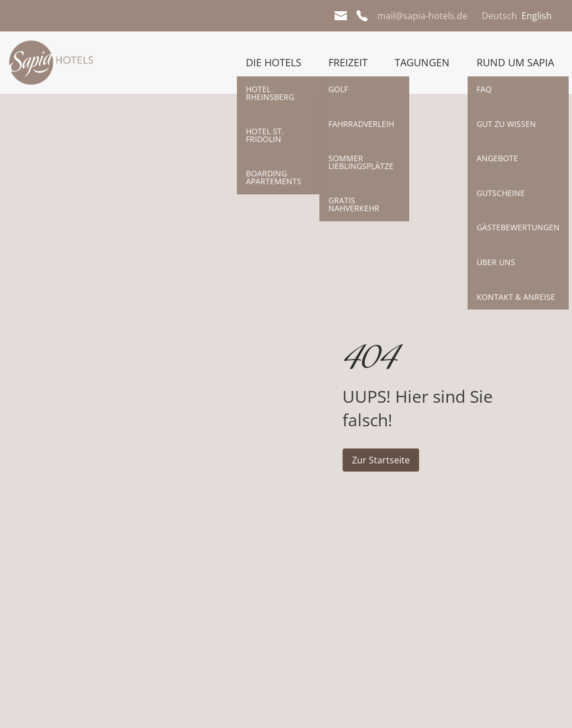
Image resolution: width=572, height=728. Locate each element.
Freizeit (348, 62)
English (537, 16)
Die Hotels (274, 62)
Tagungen (422, 62)
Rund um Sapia (515, 62)
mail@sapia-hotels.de (422, 16)
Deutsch (499, 16)
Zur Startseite (381, 460)
